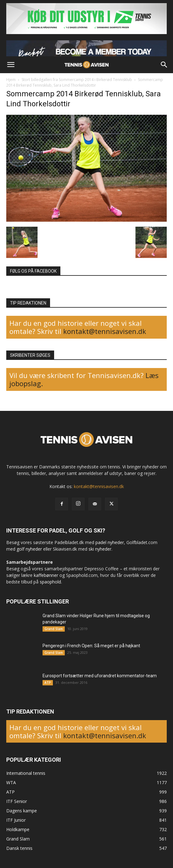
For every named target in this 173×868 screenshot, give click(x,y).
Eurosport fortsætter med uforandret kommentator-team (100, 676)
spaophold (50, 582)
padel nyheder (110, 542)
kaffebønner (46, 575)
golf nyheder (29, 549)
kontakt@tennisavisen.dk (104, 331)
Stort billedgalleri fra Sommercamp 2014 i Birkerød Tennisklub (77, 80)
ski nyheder (100, 549)
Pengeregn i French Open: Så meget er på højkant (91, 646)
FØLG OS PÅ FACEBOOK (33, 271)
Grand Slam (54, 629)
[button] (11, 65)
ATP (48, 683)
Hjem (11, 80)
